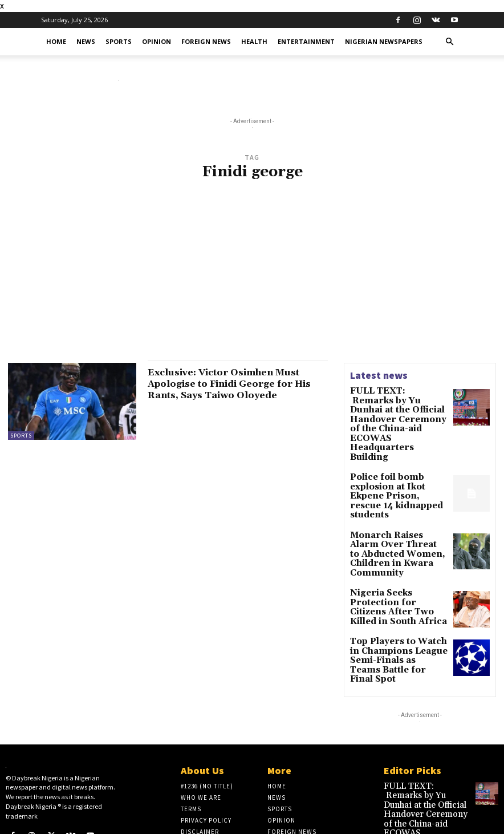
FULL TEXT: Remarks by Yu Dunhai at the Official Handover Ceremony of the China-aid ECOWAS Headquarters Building (397, 407)
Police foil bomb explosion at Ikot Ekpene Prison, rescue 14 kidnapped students (399, 453)
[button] (449, 42)
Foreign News (206, 41)
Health (254, 41)
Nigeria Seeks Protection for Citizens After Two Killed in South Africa (395, 543)
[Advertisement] (252, 277)
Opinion (157, 41)
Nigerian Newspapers (384, 41)
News (86, 41)
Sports (119, 41)
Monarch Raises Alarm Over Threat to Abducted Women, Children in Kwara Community (399, 500)
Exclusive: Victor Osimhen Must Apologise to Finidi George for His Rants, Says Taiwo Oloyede (237, 384)
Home (56, 41)
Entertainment (306, 41)
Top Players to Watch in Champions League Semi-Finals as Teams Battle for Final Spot (398, 594)
